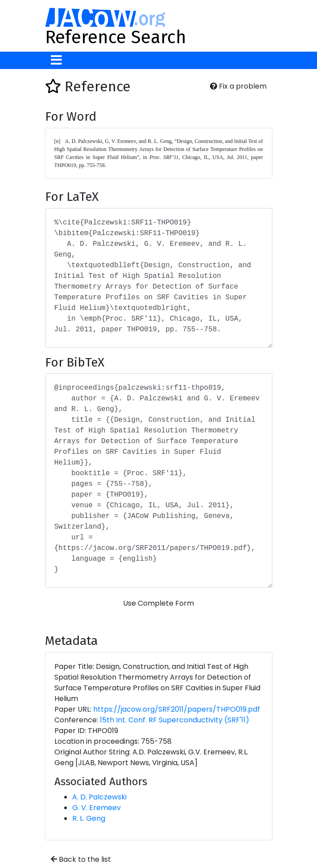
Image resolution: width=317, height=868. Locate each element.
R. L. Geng (89, 818)
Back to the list (81, 859)
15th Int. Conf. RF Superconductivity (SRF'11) (175, 720)
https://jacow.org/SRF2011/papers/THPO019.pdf (177, 709)
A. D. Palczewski (99, 797)
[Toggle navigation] (56, 60)
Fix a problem (238, 86)
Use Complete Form (158, 603)
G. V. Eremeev (97, 808)
